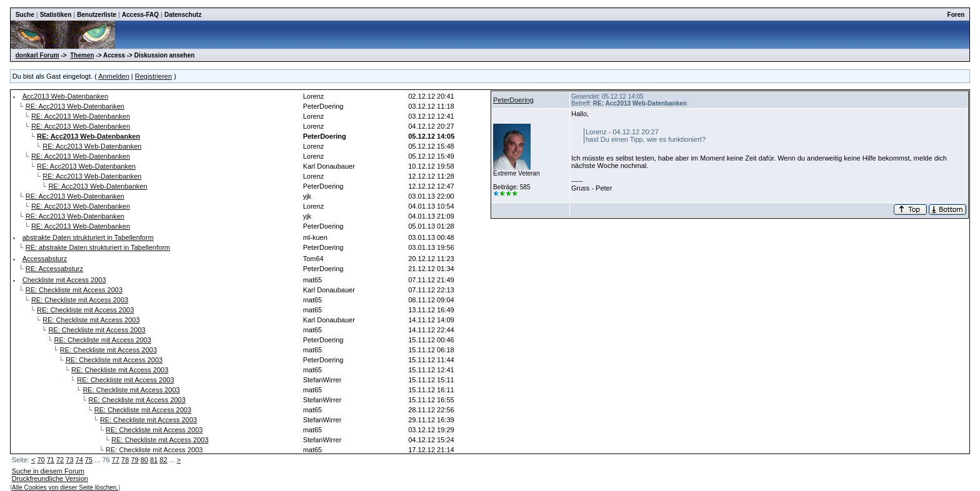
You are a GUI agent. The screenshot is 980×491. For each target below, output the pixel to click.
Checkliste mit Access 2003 (64, 280)
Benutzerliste (97, 15)
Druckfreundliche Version (50, 479)
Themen (82, 55)
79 (134, 460)
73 (69, 460)
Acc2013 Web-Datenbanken (65, 96)
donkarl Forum (37, 55)
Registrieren (153, 76)
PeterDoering (513, 100)
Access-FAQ (140, 15)
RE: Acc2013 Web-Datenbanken (75, 106)
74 (79, 460)
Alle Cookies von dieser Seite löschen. (65, 488)
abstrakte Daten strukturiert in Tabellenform (88, 237)
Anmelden (114, 76)
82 (163, 460)
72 (60, 460)
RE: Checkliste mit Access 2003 (74, 290)
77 (116, 460)
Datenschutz (183, 15)
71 (51, 460)
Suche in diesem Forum (48, 471)
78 (125, 460)
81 (154, 460)
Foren (956, 15)
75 (89, 460)
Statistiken (56, 15)
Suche (25, 15)
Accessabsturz (45, 259)
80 (144, 460)
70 (41, 460)
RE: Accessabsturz (54, 269)
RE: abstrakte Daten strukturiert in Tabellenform (98, 247)
